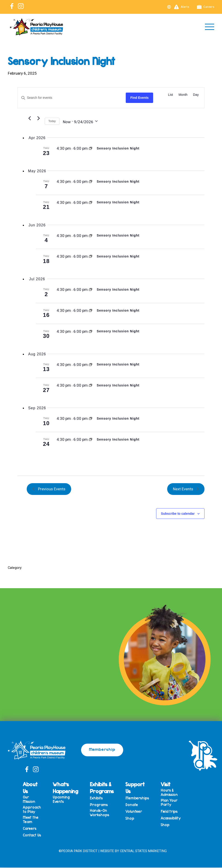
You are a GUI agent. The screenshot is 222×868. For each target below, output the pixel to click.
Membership (102, 749)
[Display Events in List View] (170, 95)
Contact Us (37, 837)
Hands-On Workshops (104, 814)
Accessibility (175, 820)
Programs (103, 805)
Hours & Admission (174, 792)
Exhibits (101, 798)
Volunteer (138, 812)
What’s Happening (70, 788)
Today (52, 121)
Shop (134, 820)
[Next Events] (38, 118)
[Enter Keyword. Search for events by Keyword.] (72, 98)
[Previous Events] (29, 118)
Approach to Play (37, 810)
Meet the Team (35, 820)
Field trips (174, 812)
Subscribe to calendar (178, 514)
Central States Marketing (146, 851)
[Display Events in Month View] (183, 95)
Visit (170, 784)
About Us (35, 788)
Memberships (142, 798)
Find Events (139, 98)
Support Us (140, 788)
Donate (136, 805)
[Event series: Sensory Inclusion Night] (91, 148)
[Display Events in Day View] (196, 95)
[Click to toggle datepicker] (80, 121)
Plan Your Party (174, 803)
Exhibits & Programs (106, 788)
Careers (206, 7)
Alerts (182, 7)
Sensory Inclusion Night (118, 148)
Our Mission (34, 799)
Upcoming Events (66, 799)
